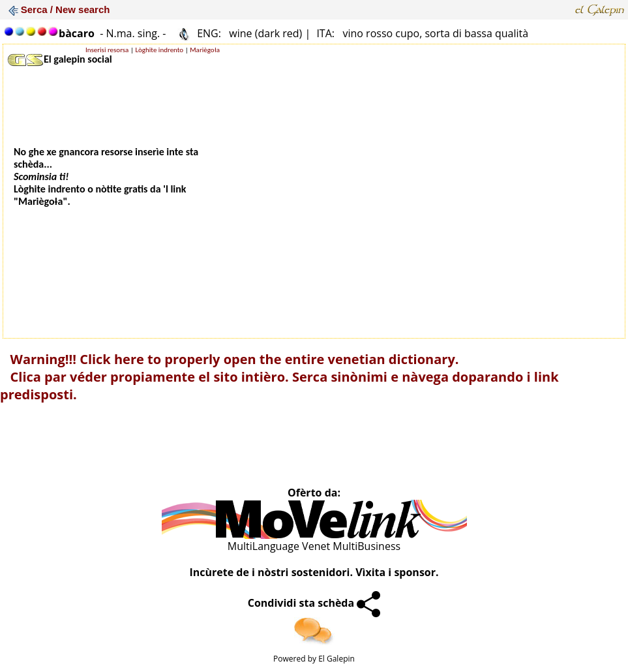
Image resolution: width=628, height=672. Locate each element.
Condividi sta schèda (314, 603)
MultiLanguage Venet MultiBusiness (314, 546)
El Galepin (336, 659)
